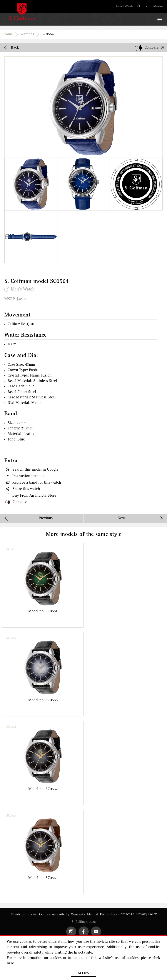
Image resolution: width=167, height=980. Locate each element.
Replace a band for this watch (37, 483)
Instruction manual (28, 476)
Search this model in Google (35, 470)
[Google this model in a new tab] (31, 470)
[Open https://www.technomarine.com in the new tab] (153, 7)
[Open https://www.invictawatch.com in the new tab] (126, 7)
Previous (46, 518)
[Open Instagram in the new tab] (71, 932)
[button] (31, 184)
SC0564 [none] (48, 34)
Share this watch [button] (26, 489)
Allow (83, 973)
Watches (27, 34)
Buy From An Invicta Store (34, 496)
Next (122, 518)
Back (15, 48)
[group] (43, 585)
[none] (149, 48)
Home (8, 34)
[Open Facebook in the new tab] (84, 932)
